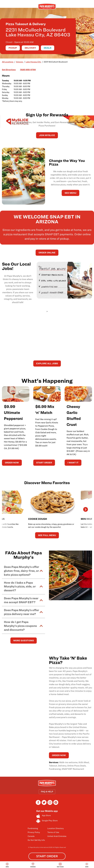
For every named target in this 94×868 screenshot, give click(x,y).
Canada (31, 836)
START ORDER (44, 463)
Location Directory (56, 828)
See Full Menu (47, 535)
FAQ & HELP (47, 792)
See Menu (70, 193)
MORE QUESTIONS (24, 640)
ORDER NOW (12, 463)
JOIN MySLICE (47, 135)
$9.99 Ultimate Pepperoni (13, 413)
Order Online (47, 253)
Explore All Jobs (47, 363)
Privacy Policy (34, 832)
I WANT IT (73, 463)
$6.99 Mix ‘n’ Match (45, 410)
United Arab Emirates (57, 836)
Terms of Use (53, 832)
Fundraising (33, 828)
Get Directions (9, 70)
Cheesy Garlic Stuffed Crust (74, 416)
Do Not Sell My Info (36, 840)
